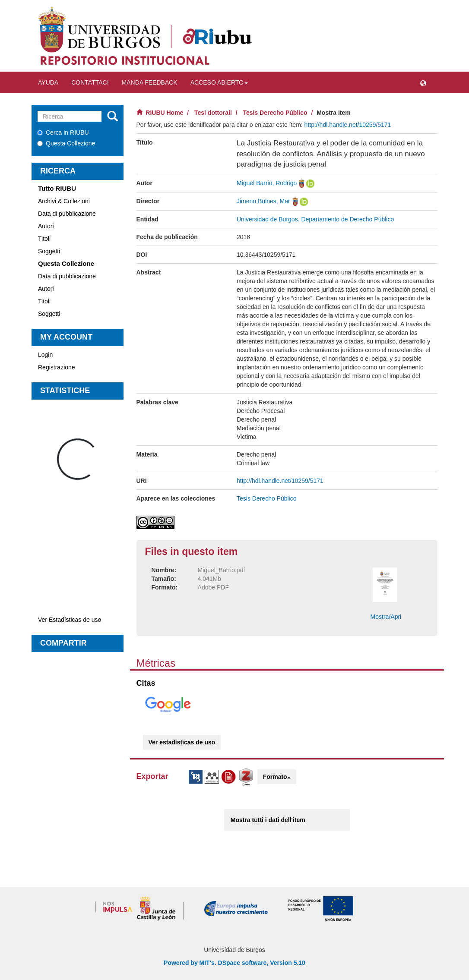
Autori (46, 226)
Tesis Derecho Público (275, 113)
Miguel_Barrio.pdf (222, 570)
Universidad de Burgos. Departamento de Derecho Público (315, 219)
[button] (423, 82)
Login (45, 355)
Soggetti (49, 251)
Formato (277, 777)
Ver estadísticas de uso (182, 742)
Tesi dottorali (213, 113)
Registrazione (57, 367)
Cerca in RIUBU (63, 132)
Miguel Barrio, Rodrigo (267, 183)
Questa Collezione (66, 143)
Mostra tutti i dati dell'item (268, 820)
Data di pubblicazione (67, 214)
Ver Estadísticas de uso (70, 620)
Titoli (44, 239)
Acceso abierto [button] (219, 82)
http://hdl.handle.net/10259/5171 (348, 125)
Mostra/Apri (386, 617)
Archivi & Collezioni (64, 201)
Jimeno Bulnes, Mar (263, 201)
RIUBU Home (164, 113)
